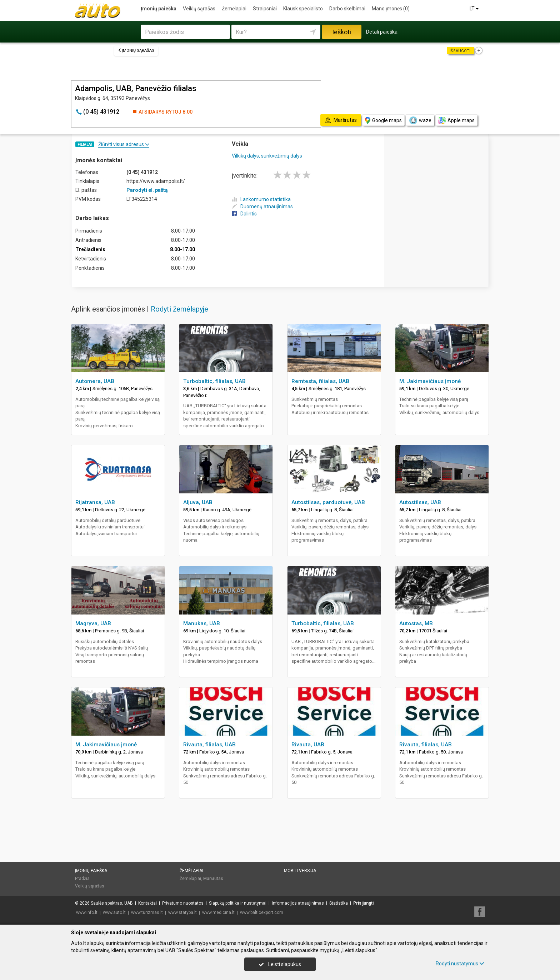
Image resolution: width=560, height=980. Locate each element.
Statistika (339, 903)
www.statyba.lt (182, 912)
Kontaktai (147, 903)
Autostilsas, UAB (420, 502)
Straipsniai (265, 9)
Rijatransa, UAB (95, 502)
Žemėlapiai (234, 9)
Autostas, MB (416, 623)
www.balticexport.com (262, 912)
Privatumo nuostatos (183, 903)
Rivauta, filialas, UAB (209, 745)
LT (475, 9)
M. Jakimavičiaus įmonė (430, 381)
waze (420, 120)
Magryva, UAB (93, 623)
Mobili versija (300, 871)
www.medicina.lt (218, 912)
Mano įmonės (391, 9)
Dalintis (244, 214)
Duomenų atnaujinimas (262, 207)
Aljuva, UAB (198, 502)
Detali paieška (382, 32)
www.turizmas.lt (147, 912)
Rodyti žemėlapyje (179, 309)
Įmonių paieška (159, 9)
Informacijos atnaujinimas (298, 903)
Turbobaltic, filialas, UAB (214, 381)
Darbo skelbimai (347, 9)
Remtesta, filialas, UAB (320, 381)
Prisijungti (363, 903)
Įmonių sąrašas (136, 51)
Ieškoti (342, 32)
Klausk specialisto (303, 9)
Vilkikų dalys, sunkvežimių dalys (267, 156)
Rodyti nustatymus (460, 964)
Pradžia (82, 879)
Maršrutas (213, 879)
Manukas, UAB (202, 623)
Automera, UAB (95, 381)
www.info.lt (87, 912)
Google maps (383, 121)
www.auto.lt (114, 912)
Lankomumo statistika (261, 199)
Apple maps (456, 121)
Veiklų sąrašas (199, 9)
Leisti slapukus (280, 964)
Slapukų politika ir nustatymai (238, 903)
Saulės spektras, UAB (112, 903)
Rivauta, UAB (308, 745)
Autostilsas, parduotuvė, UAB (328, 502)
